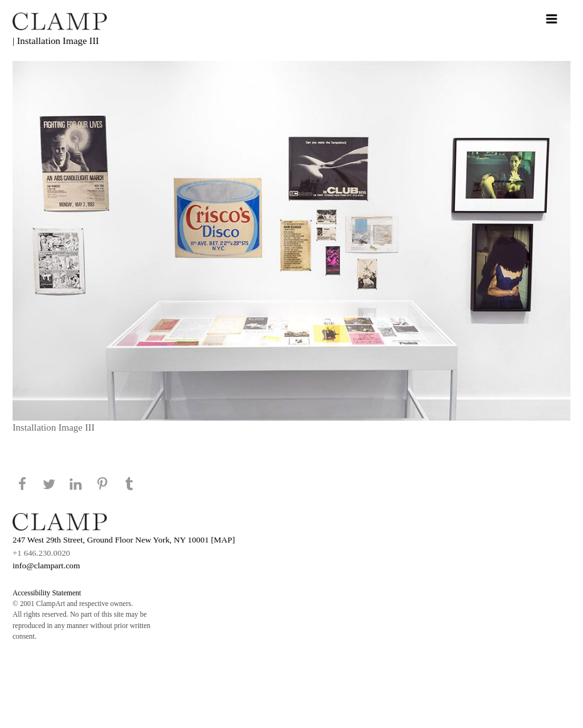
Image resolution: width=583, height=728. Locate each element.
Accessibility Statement (47, 593)
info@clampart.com (46, 565)
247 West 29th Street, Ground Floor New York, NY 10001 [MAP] (124, 540)
